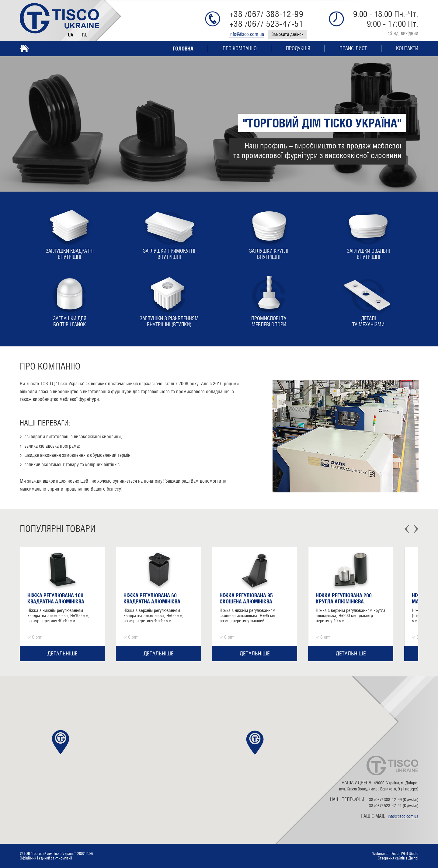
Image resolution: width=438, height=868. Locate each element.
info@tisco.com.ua (247, 34)
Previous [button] (407, 529)
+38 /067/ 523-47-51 (266, 24)
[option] (62, 604)
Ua (70, 35)
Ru (85, 35)
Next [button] (416, 529)
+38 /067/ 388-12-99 (266, 14)
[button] (255, 743)
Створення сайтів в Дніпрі (398, 858)
